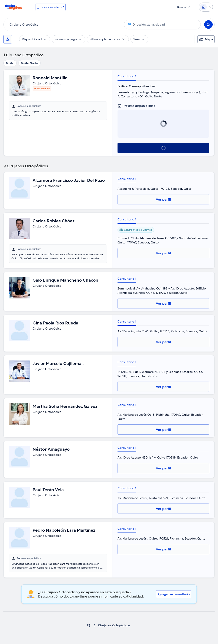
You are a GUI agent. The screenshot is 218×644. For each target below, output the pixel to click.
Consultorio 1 (127, 76)
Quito (10, 63)
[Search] (208, 25)
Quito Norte (29, 63)
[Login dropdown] (206, 7)
